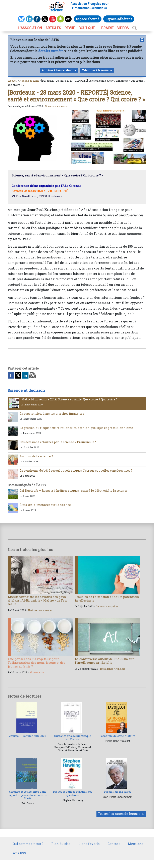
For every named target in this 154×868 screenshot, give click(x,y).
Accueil (13, 81)
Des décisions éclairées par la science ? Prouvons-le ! (58, 442)
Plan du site (61, 844)
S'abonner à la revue (95, 70)
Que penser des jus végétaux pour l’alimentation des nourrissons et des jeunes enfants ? (37, 662)
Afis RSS (19, 853)
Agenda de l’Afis (29, 81)
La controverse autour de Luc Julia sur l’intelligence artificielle (104, 661)
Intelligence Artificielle (113, 669)
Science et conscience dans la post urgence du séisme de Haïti (28, 795)
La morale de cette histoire (118, 736)
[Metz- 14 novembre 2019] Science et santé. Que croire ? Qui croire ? (69, 399)
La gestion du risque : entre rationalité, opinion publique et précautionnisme (76, 428)
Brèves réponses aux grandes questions (73, 793)
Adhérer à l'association (57, 70)
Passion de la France (118, 792)
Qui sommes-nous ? (28, 844)
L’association (30, 28)
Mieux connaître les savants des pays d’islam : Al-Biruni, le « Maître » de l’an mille (37, 600)
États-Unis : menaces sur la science (45, 505)
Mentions (136, 844)
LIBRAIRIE (106, 28)
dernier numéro (51, 51)
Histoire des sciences (40, 610)
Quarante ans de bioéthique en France (73, 737)
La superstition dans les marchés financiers (52, 414)
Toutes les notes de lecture (119, 814)
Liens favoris (89, 844)
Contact (114, 844)
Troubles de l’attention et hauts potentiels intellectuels (107, 599)
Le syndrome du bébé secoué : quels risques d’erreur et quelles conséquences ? (76, 470)
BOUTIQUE (87, 28)
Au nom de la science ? (36, 456)
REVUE (70, 28)
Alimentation (37, 672)
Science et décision (56, 106)
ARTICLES (53, 28)
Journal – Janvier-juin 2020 (28, 736)
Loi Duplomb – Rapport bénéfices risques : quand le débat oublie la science (74, 491)
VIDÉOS (123, 28)
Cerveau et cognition (108, 606)
